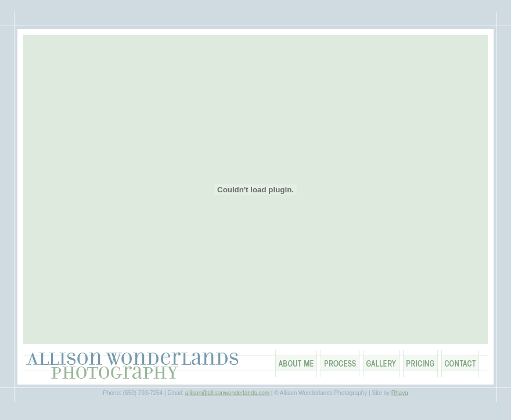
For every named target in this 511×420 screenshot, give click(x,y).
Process (340, 363)
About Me (296, 363)
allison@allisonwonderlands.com (227, 393)
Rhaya (400, 393)
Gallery (381, 363)
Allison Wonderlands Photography (134, 366)
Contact (460, 363)
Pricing (420, 363)
